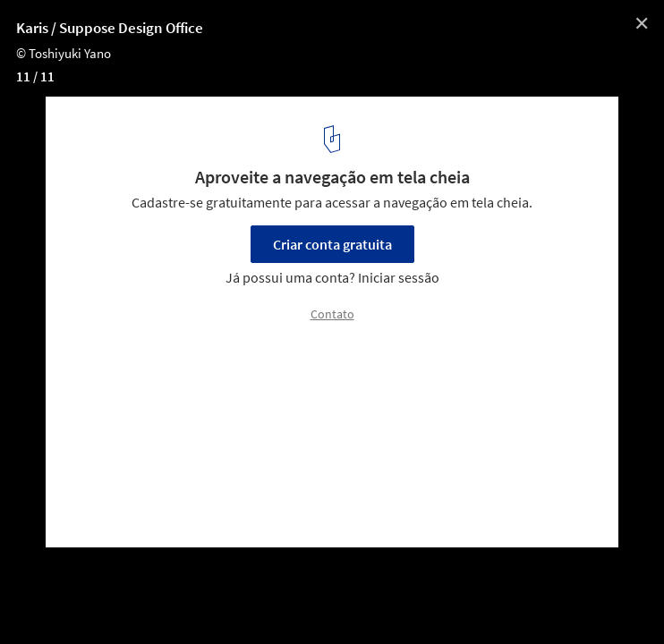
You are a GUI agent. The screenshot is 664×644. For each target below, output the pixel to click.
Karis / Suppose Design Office (110, 28)
